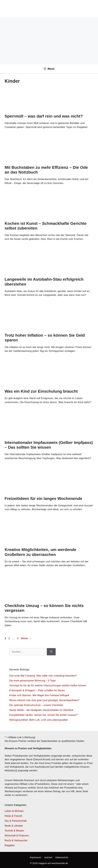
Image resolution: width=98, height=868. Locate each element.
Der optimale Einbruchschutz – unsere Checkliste (36, 705)
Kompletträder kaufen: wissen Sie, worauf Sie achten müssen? (44, 715)
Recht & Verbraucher (16, 840)
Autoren (48, 857)
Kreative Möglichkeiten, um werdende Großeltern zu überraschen (40, 552)
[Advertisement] (49, 41)
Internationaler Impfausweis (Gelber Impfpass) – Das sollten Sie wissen (49, 445)
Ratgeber (10, 845)
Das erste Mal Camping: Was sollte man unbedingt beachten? (43, 676)
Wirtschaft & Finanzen (17, 836)
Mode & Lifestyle (14, 826)
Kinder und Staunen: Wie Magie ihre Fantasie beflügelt (39, 695)
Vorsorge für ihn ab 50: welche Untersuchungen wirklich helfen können (48, 685)
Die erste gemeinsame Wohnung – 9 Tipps (33, 681)
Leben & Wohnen (14, 811)
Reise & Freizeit (13, 816)
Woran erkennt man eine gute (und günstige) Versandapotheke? (44, 700)
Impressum (35, 857)
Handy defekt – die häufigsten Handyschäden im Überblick (41, 710)
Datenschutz (62, 857)
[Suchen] (51, 652)
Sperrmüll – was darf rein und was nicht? (44, 116)
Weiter (26, 638)
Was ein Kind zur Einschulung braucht (41, 391)
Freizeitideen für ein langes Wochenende (43, 499)
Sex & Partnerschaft (16, 821)
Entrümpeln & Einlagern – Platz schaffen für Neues (37, 690)
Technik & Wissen (14, 831)
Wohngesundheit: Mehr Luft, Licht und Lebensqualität (38, 720)
